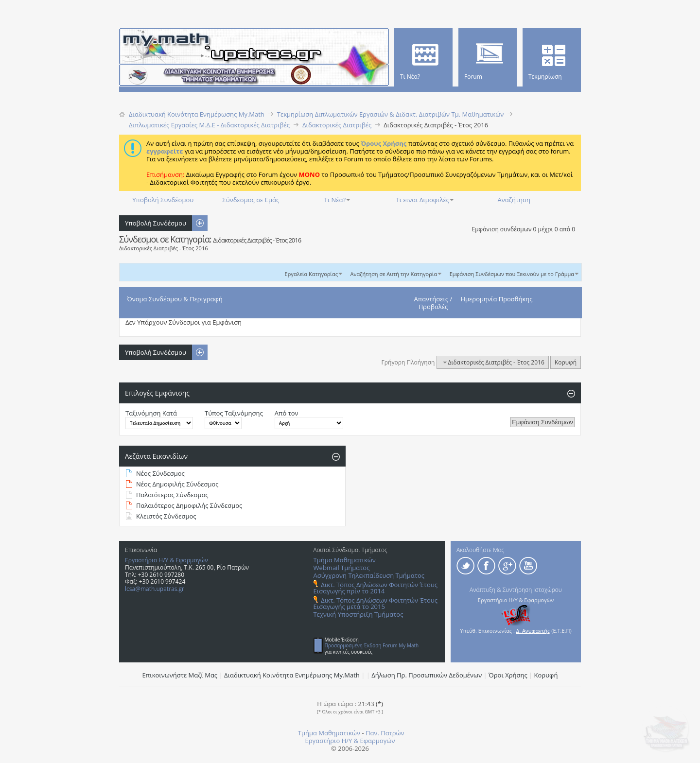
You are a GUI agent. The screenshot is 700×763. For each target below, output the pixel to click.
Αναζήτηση (514, 200)
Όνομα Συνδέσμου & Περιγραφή (175, 299)
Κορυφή (566, 362)
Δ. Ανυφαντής (533, 631)
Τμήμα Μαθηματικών (345, 560)
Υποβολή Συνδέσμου (163, 200)
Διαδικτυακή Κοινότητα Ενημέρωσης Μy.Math (292, 675)
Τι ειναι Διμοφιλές (423, 200)
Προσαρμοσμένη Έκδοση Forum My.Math (372, 645)
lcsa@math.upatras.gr (155, 589)
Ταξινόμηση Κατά (151, 413)
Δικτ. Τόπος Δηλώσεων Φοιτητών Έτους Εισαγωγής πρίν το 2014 (376, 588)
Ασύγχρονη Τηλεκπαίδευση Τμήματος (369, 575)
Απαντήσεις (431, 299)
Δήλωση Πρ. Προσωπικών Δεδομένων (427, 675)
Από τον (287, 413)
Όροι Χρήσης (508, 675)
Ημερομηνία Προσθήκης (497, 299)
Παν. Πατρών (385, 733)
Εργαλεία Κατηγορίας (312, 274)
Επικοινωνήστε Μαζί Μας (180, 675)
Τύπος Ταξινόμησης (234, 413)
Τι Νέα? (335, 200)
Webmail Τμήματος (342, 568)
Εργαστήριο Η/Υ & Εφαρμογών (166, 560)
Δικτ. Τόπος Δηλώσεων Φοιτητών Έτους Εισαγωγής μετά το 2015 (376, 603)
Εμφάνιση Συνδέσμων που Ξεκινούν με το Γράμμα (512, 274)
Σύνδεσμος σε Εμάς (251, 200)
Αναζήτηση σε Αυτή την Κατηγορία (394, 274)
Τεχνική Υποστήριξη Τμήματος (359, 614)
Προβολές (433, 307)
